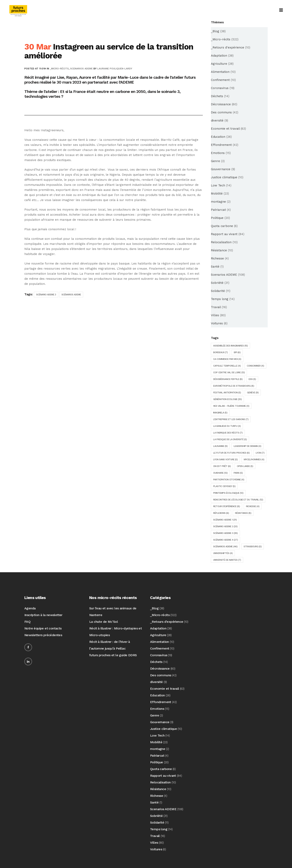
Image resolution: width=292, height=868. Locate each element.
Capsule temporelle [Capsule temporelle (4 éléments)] (227, 366)
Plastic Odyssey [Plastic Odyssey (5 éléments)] (224, 486)
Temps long (220, 299)
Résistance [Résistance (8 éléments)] (243, 513)
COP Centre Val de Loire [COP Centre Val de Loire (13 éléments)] (229, 372)
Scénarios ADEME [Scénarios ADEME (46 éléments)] (225, 546)
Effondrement (221, 145)
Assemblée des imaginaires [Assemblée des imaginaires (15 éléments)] (230, 346)
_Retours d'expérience (228, 47)
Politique (217, 218)
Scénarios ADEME (71, 295)
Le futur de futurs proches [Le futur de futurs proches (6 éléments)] (231, 453)
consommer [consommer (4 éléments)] (255, 366)
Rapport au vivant (224, 234)
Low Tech (218, 185)
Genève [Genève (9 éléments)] (253, 393)
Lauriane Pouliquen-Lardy (115, 69)
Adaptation (219, 56)
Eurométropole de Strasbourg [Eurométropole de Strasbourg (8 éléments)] (234, 386)
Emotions (218, 153)
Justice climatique (224, 177)
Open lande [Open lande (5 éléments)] (245, 466)
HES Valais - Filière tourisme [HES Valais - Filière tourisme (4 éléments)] (231, 406)
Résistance (219, 250)
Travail (216, 307)
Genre (215, 161)
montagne (218, 202)
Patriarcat (218, 210)
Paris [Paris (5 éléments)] (238, 473)
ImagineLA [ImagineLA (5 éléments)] (220, 413)
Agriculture (219, 64)
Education (218, 137)
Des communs (221, 112)
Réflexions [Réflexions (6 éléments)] (221, 513)
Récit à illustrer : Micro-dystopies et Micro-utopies (115, 632)
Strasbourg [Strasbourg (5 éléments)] (253, 546)
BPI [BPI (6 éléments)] (237, 352)
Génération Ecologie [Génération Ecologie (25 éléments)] (227, 399)
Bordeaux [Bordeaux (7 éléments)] (220, 352)
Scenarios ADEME (81, 69)
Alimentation (220, 72)
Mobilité (217, 194)
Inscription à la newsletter (43, 615)
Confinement (220, 80)
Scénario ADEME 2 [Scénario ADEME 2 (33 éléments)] (225, 526)
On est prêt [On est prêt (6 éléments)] (222, 466)
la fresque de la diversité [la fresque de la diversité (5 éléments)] (230, 439)
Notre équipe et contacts (43, 628)
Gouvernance (221, 169)
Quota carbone (222, 226)
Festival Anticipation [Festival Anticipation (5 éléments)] (227, 393)
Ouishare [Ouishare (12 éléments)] (220, 473)
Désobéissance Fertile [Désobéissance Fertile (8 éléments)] (228, 379)
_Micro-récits (59, 69)
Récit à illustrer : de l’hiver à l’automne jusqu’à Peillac (110, 645)
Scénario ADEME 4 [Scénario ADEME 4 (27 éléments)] (225, 540)
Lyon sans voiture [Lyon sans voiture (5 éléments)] (225, 459)
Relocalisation (221, 242)
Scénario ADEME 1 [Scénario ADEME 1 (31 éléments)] (225, 520)
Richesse (217, 258)
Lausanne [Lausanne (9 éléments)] (220, 446)
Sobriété (217, 283)
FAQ (27, 622)
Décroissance (221, 104)
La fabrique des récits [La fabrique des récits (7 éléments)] (228, 433)
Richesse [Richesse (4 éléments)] (253, 506)
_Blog (215, 31)
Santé (215, 267)
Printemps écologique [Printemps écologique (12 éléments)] (228, 493)
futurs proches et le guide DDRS (113, 655)
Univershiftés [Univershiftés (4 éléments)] (223, 553)
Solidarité (218, 291)
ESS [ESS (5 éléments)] (252, 379)
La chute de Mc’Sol (104, 622)
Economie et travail (225, 129)
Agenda (30, 608)
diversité (217, 120)
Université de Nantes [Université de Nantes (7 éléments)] (227, 560)
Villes (215, 315)
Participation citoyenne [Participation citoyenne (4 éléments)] (229, 480)
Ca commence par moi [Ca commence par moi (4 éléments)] (227, 359)
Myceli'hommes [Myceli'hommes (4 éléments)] (254, 459)
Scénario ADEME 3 (46, 295)
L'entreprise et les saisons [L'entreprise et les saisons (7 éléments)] (231, 419)
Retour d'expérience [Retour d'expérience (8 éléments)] (227, 506)
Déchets (217, 96)
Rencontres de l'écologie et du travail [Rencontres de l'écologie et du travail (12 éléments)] (238, 500)
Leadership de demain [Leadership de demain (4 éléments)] (247, 446)
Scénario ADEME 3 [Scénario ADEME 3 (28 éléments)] (225, 533)
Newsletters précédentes (43, 635)
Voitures (217, 323)
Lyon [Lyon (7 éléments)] (260, 453)
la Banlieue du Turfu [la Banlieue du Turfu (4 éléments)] (227, 426)
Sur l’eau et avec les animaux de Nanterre (113, 612)
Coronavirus (220, 88)
